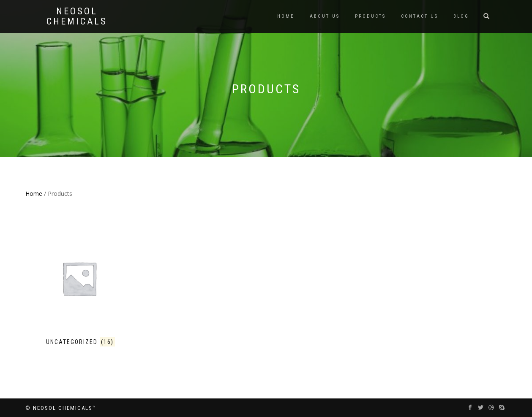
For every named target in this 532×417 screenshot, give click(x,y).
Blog (461, 16)
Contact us (420, 16)
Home (286, 16)
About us (325, 16)
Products (370, 16)
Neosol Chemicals (77, 16)
